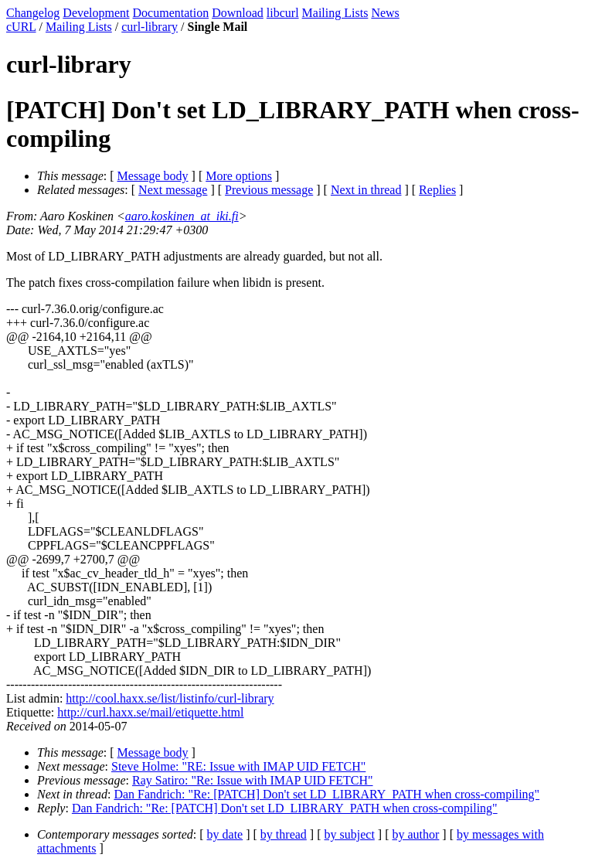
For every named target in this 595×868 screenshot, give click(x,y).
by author (415, 834)
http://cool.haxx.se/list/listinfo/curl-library (170, 698)
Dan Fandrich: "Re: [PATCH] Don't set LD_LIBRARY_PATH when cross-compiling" (326, 794)
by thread (284, 834)
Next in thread (366, 190)
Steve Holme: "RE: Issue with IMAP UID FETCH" (238, 766)
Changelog (33, 13)
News (385, 13)
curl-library (150, 27)
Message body (153, 176)
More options (239, 176)
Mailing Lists (335, 13)
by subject (350, 834)
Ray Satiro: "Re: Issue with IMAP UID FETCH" (253, 780)
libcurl (283, 13)
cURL (21, 27)
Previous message (269, 190)
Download (238, 13)
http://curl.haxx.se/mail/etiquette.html (150, 712)
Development (96, 13)
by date (225, 834)
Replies (437, 190)
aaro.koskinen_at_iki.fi (182, 216)
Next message (173, 190)
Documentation (171, 13)
